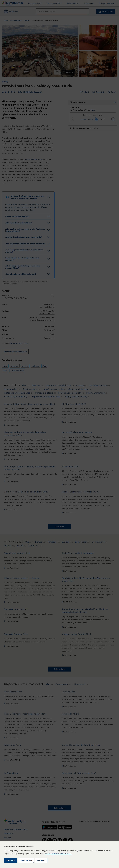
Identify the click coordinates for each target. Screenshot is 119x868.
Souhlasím (11, 860)
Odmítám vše (26, 860)
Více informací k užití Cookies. (58, 853)
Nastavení (41, 860)
